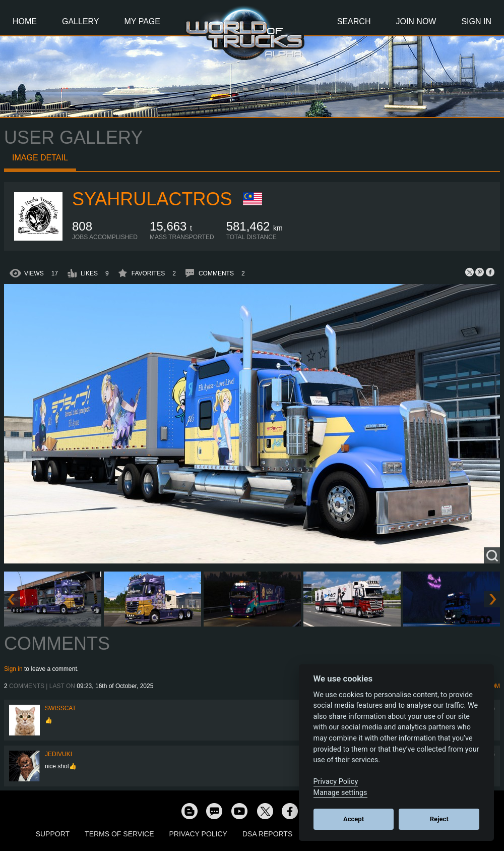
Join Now (416, 21)
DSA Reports (267, 834)
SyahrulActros (152, 199)
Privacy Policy (198, 834)
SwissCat (60, 708)
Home (25, 21)
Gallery (81, 21)
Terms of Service (119, 834)
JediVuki (58, 754)
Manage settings (340, 793)
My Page (142, 21)
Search (354, 21)
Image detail (40, 158)
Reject (439, 819)
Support (53, 834)
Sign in (13, 669)
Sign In (476, 21)
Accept (354, 819)
